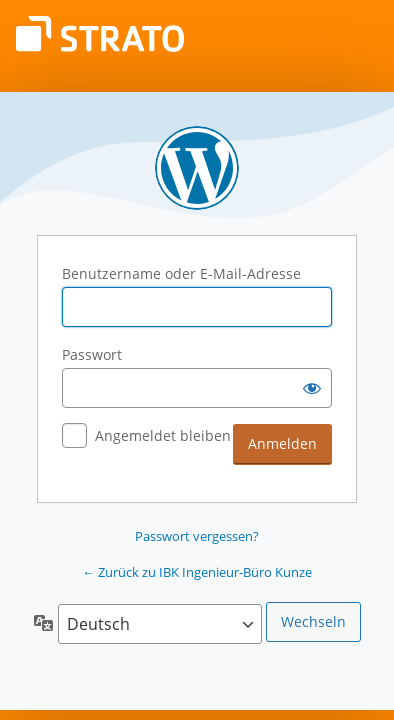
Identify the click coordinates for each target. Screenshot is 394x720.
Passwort (92, 354)
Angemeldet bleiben (163, 435)
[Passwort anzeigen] (312, 388)
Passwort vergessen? (197, 536)
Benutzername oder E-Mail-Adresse (181, 273)
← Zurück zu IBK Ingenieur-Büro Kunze (197, 572)
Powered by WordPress (197, 168)
